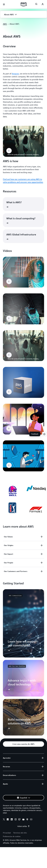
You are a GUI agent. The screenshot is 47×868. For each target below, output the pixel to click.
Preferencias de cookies (12, 836)
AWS (5, 24)
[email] (31, 820)
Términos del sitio (20, 833)
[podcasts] (27, 820)
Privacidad (7, 833)
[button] (23, 15)
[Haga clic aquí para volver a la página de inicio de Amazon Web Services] (24, 4)
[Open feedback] (44, 434)
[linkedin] (12, 820)
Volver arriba (24, 826)
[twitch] (19, 820)
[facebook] (8, 820)
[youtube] (23, 820)
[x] (4, 820)
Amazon (15, 74)
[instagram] (16, 820)
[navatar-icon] (43, 4)
